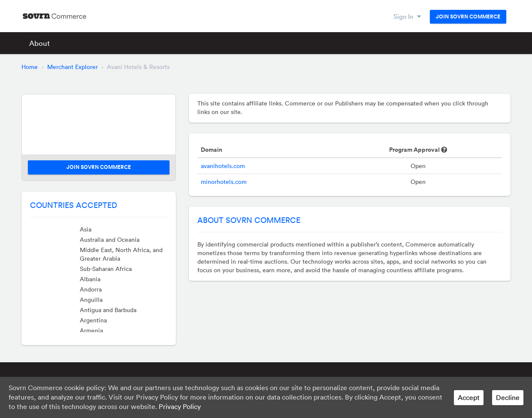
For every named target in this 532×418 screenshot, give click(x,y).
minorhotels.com (224, 182)
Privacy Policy (180, 406)
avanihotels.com (223, 166)
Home (30, 67)
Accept (469, 397)
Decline (508, 397)
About (39, 43)
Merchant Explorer (73, 67)
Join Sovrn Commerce (468, 17)
